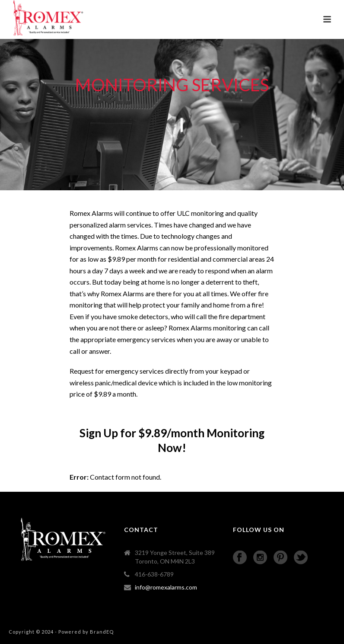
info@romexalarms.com (166, 587)
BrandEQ (102, 632)
